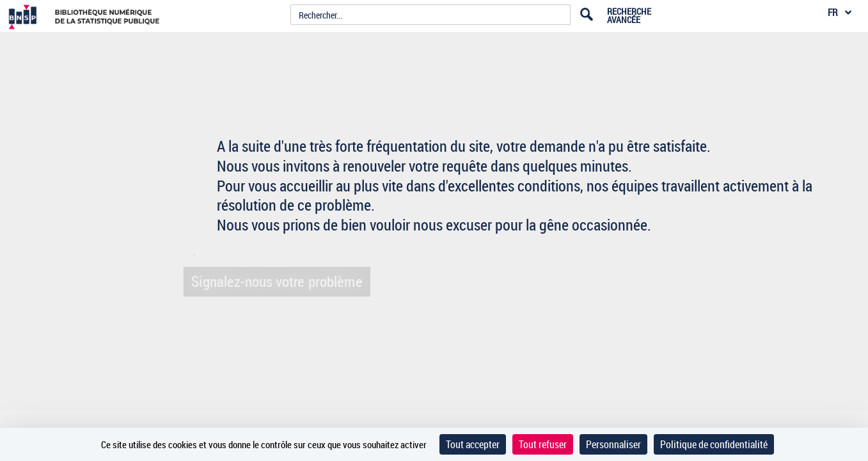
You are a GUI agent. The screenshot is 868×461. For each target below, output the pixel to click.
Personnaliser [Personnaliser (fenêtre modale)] (613, 444)
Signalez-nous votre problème (273, 281)
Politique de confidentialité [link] (714, 444)
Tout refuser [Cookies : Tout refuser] (543, 444)
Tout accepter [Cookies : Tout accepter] (473, 444)
